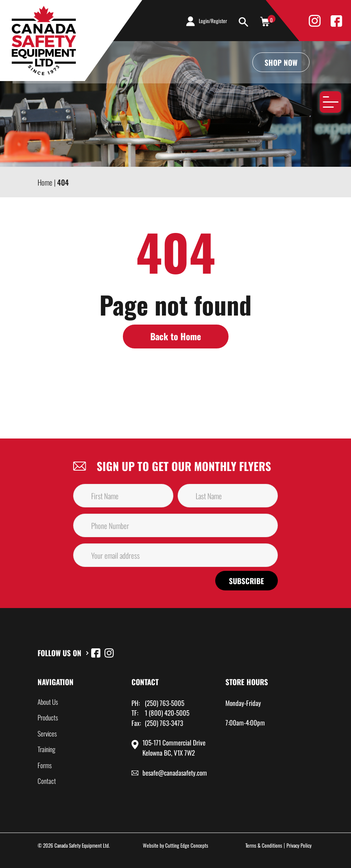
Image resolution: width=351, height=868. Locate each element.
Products (48, 717)
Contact (47, 781)
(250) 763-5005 (165, 703)
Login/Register (213, 21)
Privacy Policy (299, 845)
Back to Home (176, 336)
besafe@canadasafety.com (175, 773)
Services (47, 734)
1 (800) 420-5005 (167, 713)
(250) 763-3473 (164, 723)
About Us (48, 702)
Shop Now (281, 62)
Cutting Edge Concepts (187, 845)
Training (46, 749)
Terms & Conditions (264, 845)
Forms (45, 765)
